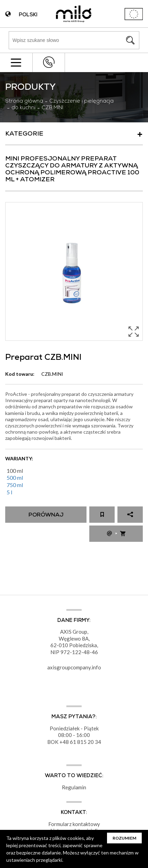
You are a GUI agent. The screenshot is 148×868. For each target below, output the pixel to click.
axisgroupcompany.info (74, 667)
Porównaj (46, 515)
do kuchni (23, 108)
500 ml (15, 478)
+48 (65, 742)
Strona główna (24, 102)
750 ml (15, 485)
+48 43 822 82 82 (49, 62)
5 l (9, 492)
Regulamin (74, 787)
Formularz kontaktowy (74, 824)
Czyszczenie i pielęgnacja (81, 102)
